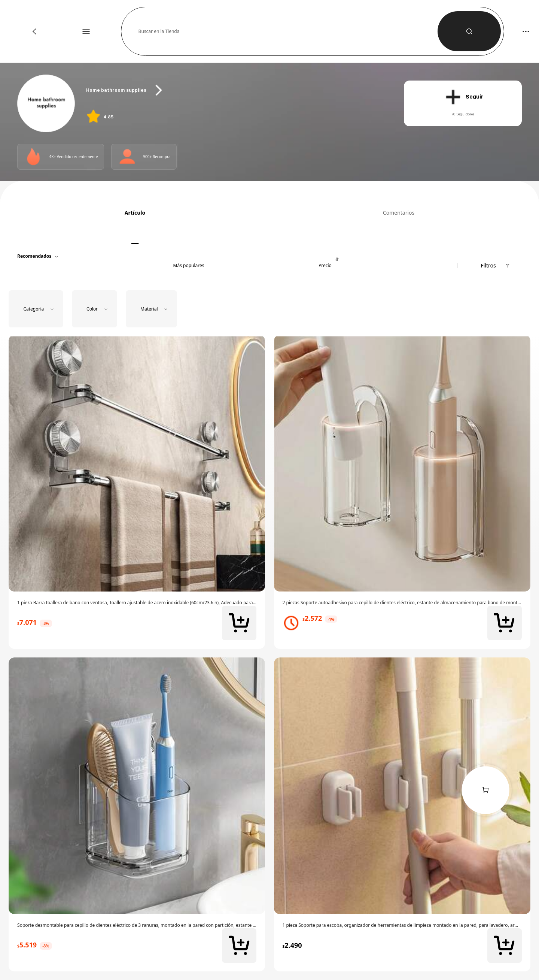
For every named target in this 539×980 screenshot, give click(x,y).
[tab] (132, 212)
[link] (46, 104)
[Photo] (33, 157)
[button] (288, 31)
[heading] (236, 90)
